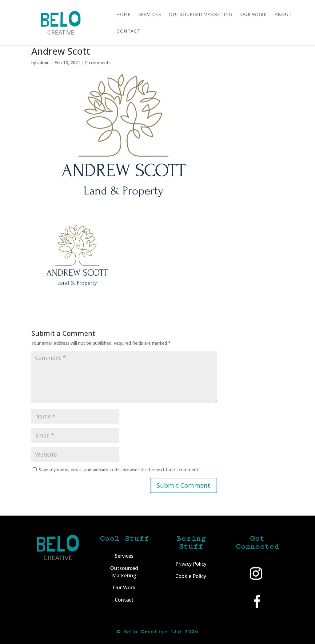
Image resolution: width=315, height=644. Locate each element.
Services (150, 15)
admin (43, 63)
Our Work (254, 15)
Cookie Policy (191, 576)
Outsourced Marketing (201, 15)
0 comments (98, 63)
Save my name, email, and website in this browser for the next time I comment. (119, 470)
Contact (129, 31)
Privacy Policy (191, 564)
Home (124, 15)
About (283, 15)
